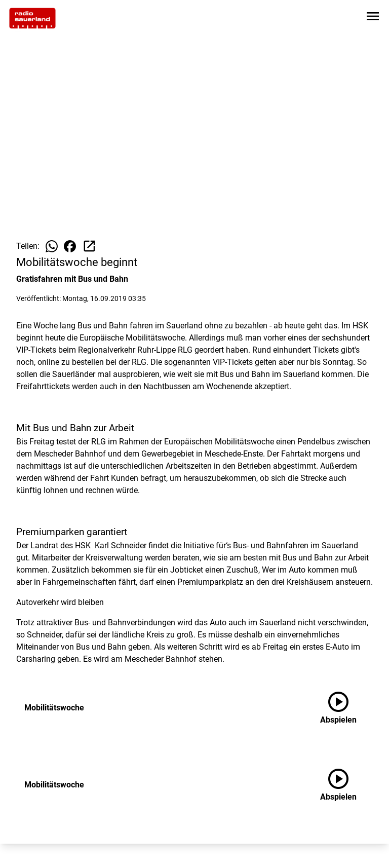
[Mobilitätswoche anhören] (346, 708)
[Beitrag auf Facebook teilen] (70, 246)
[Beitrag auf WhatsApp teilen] (52, 246)
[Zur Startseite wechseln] (32, 18)
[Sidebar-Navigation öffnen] (373, 18)
